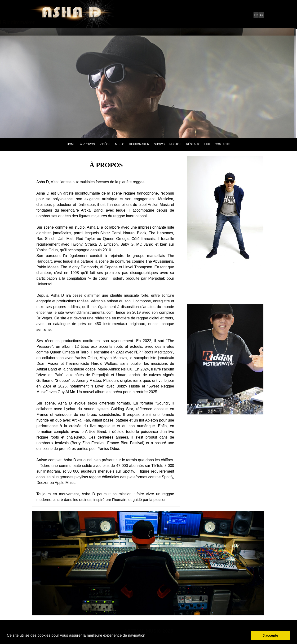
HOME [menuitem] (71, 144)
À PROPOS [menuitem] (87, 144)
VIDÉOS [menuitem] (105, 144)
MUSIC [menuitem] (120, 144)
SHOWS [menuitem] (159, 144)
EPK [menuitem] (207, 144)
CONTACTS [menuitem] (223, 144)
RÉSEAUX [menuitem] (193, 144)
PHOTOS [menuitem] (175, 144)
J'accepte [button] (270, 635)
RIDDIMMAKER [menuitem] (139, 144)
